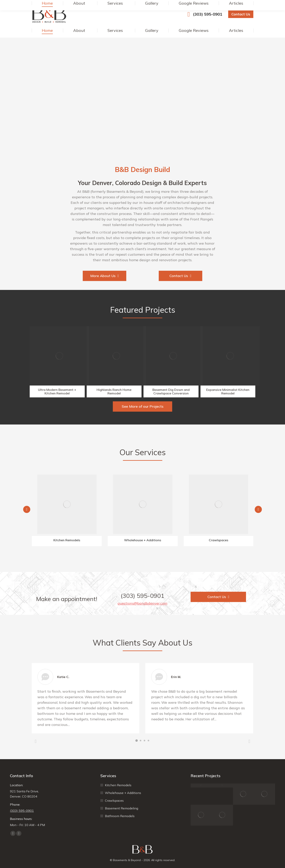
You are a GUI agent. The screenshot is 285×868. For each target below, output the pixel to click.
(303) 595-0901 (203, 14)
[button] (27, 509)
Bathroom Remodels (120, 816)
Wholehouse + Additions (123, 793)
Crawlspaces (114, 801)
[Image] (59, 356)
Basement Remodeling (122, 808)
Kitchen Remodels (118, 785)
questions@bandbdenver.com (142, 603)
